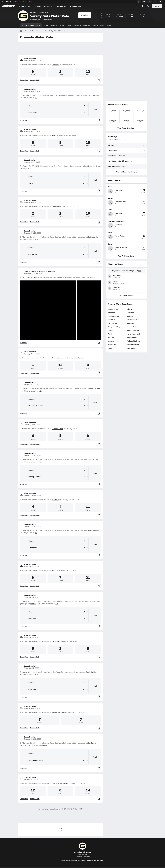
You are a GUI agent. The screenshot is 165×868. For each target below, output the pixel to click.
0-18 (45, 745)
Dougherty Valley (114, 327)
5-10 (37, 675)
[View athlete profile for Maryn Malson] (127, 232)
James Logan (113, 344)
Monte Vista (131, 323)
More (110, 25)
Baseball (48, 6)
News (102, 25)
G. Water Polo (25, 6)
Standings (77, 25)
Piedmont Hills (132, 337)
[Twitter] (155, 2)
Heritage (55, 571)
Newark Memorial (133, 334)
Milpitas (130, 316)
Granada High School (82, 848)
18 (84, 760)
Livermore (56, 65)
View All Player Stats (127, 256)
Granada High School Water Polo (55, 31)
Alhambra (56, 500)
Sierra (54, 136)
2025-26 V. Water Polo (31, 25)
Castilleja (55, 641)
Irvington (111, 341)
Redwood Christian (134, 341)
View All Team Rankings (126, 172)
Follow (85, 15)
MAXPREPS (7, 2)
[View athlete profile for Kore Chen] (127, 221)
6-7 (40, 462)
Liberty (129, 309)
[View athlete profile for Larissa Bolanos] (127, 198)
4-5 (36, 533)
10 (84, 183)
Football (37, 6)
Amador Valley (113, 309)
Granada (40, 31)
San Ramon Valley (58, 712)
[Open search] (142, 6)
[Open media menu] (148, 6)
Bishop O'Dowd (58, 429)
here (140, 271)
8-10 (31, 169)
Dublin (110, 330)
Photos (95, 25)
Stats (69, 25)
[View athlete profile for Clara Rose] (127, 187)
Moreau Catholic (133, 327)
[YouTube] (144, 2)
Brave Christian (113, 316)
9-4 (36, 98)
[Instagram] (150, 2)
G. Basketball (75, 6)
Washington (131, 348)
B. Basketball (61, 6)
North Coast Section (115, 156)
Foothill (111, 334)
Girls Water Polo (30, 31)
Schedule (54, 25)
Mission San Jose (58, 358)
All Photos (24, 343)
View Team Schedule (127, 128)
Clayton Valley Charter (60, 783)
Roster (62, 25)
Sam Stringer (35, 277)
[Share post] (99, 80)
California (56, 206)
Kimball (111, 348)
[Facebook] (160, 2)
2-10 (37, 240)
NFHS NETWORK (27, 2)
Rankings (87, 25)
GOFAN (16, 2)
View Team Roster (127, 296)
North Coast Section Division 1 (119, 161)
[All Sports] (86, 6)
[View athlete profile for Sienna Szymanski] (127, 244)
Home (46, 25)
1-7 (40, 391)
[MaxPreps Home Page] (21, 31)
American (111, 313)
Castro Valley (112, 323)
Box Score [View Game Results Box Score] (23, 120)
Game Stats (24, 80)
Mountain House (133, 330)
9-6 (57, 604)
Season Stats (35, 80)
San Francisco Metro (115, 166)
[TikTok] (139, 2)
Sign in (157, 6)
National (111, 145)
